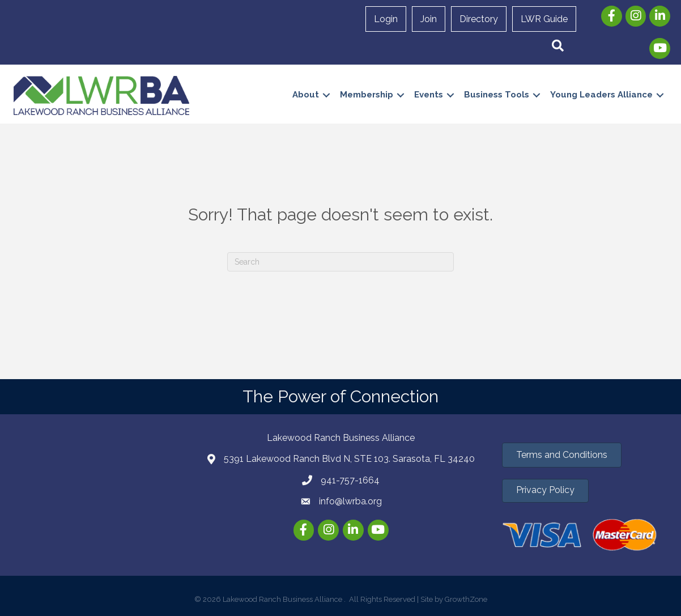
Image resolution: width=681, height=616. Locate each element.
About (305, 95)
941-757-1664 (350, 480)
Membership (366, 95)
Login (386, 19)
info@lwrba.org (350, 501)
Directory (479, 19)
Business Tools (496, 95)
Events (428, 95)
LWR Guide (544, 19)
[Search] (341, 262)
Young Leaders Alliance (601, 95)
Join (429, 19)
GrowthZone (466, 599)
